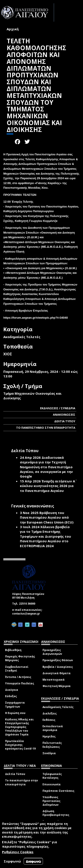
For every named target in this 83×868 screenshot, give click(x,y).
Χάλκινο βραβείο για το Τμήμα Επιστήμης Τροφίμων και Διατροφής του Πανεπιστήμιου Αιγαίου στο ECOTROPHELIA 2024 (45, 536)
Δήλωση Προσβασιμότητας (56, 813)
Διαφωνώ (33, 861)
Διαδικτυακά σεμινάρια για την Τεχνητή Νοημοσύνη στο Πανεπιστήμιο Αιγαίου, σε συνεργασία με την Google (46, 467)
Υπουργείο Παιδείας (20, 683)
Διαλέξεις (50, 713)
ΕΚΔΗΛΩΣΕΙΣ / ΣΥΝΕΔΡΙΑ (58, 408)
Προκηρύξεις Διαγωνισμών (52, 652)
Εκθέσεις (49, 720)
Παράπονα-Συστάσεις (58, 791)
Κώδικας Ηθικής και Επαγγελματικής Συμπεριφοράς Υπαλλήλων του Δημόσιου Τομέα (19, 727)
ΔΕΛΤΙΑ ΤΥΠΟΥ (65, 421)
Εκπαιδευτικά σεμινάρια (53, 728)
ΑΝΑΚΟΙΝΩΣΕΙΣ (64, 415)
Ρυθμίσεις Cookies (18, 852)
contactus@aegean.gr (27, 614)
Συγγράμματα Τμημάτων (15, 704)
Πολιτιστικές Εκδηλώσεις (52, 745)
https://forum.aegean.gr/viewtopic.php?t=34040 (36, 318)
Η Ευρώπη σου (15, 713)
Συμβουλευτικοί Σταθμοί (17, 669)
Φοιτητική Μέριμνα (57, 686)
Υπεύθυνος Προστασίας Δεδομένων (51, 801)
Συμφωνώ (12, 861)
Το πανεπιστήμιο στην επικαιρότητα (21, 782)
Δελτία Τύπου (15, 774)
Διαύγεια (12, 690)
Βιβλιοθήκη (13, 650)
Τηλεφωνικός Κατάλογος (52, 776)
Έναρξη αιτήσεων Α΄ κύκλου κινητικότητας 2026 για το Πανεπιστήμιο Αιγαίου (47, 486)
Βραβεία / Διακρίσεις (58, 667)
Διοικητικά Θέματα (57, 673)
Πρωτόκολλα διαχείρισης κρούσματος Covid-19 (20, 745)
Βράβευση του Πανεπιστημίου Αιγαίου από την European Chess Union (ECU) (47, 517)
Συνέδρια (49, 753)
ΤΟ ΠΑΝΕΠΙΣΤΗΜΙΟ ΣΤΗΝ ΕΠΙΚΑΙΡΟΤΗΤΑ (46, 428)
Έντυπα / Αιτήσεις (18, 677)
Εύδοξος (11, 696)
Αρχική (13, 29)
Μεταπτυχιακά (54, 680)
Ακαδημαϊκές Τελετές (58, 707)
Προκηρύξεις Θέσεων (58, 660)
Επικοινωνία (52, 784)
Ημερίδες (49, 736)
